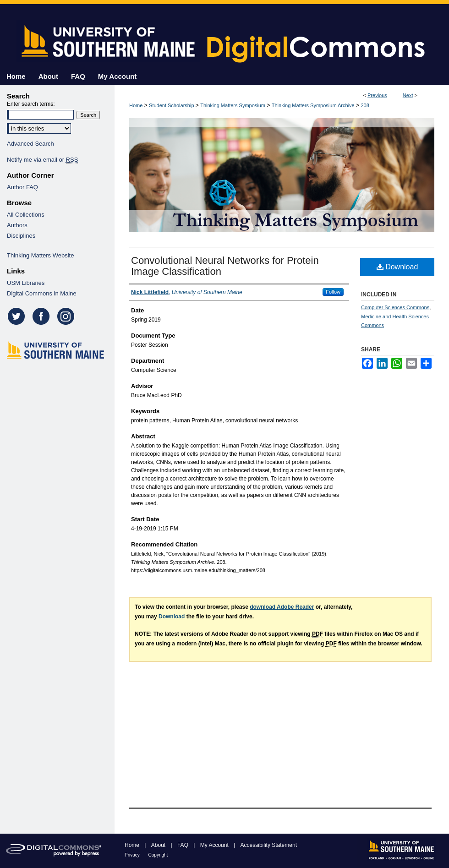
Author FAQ (22, 187)
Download (397, 267)
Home (136, 105)
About (159, 845)
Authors (17, 225)
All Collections (26, 215)
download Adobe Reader (282, 607)
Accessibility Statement (269, 845)
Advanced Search (30, 144)
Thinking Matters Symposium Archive (313, 105)
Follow (333, 292)
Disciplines (21, 236)
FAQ (183, 845)
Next (408, 95)
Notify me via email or (42, 160)
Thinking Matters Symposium (233, 105)
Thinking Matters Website (40, 255)
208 (365, 105)
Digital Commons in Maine (42, 293)
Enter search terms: (31, 104)
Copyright (158, 855)
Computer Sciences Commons (395, 307)
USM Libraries (26, 283)
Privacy (133, 855)
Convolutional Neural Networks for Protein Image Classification (225, 266)
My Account (215, 845)
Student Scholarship (171, 105)
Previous (377, 95)
